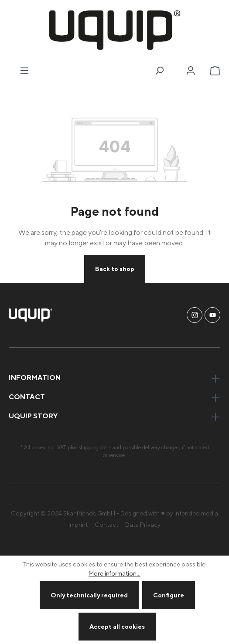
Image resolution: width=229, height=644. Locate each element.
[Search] (159, 71)
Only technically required (89, 595)
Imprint (78, 524)
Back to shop (115, 269)
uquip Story (33, 416)
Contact (106, 524)
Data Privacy (143, 524)
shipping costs (95, 447)
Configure (169, 595)
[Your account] (191, 71)
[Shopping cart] (215, 71)
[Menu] (24, 71)
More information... (114, 573)
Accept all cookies (117, 626)
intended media (196, 513)
